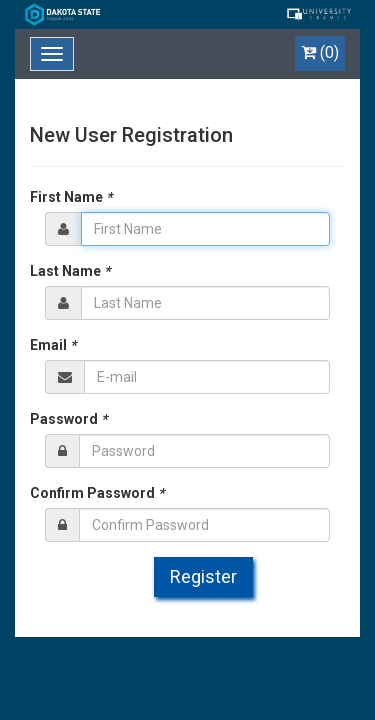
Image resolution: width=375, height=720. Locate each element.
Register (203, 576)
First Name (71, 197)
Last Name (70, 271)
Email (53, 345)
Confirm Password (97, 493)
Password (68, 419)
